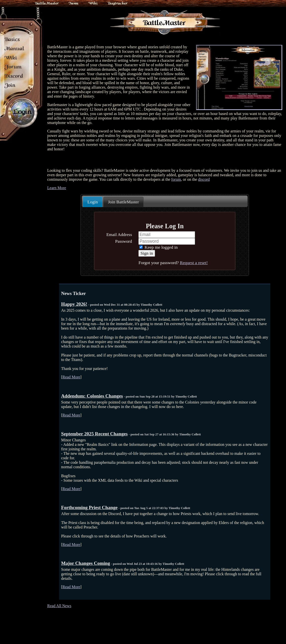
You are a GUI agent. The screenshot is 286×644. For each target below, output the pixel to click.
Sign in (147, 253)
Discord (14, 76)
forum (176, 179)
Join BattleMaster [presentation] (123, 202)
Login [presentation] (93, 202)
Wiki (93, 3)
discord (204, 179)
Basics (12, 39)
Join (10, 85)
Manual (14, 49)
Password (124, 241)
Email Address (119, 234)
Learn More (57, 188)
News (73, 3)
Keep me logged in (159, 247)
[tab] (93, 202)
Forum (13, 67)
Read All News (59, 606)
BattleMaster (47, 3)
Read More (71, 377)
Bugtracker (118, 3)
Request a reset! (194, 263)
